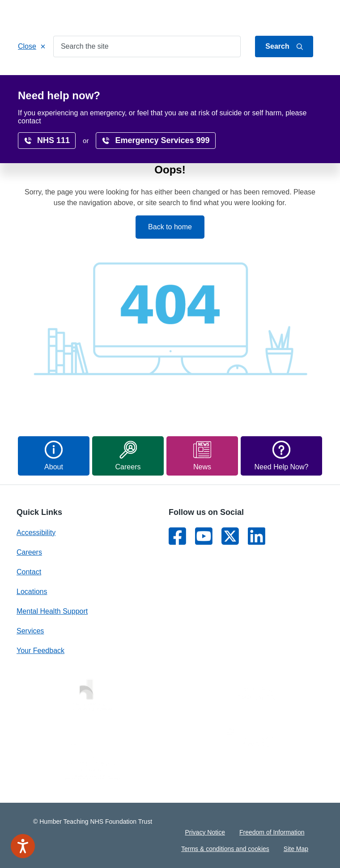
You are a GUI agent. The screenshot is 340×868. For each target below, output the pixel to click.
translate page (293, 114)
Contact (311, 15)
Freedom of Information (272, 832)
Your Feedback (40, 651)
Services (75, 77)
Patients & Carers (133, 77)
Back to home (170, 227)
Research (41, 95)
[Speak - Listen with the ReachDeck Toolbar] (23, 846)
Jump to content (236, 15)
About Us (280, 15)
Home (36, 77)
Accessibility (92, 95)
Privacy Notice (205, 832)
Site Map (296, 849)
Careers (293, 77)
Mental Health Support (52, 611)
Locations (249, 77)
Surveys (141, 95)
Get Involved (197, 77)
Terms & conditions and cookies (225, 849)
